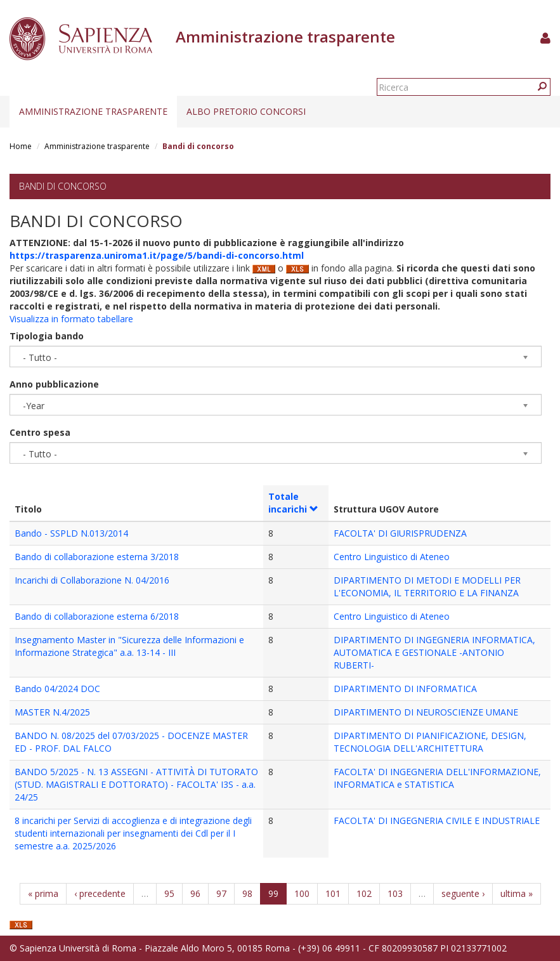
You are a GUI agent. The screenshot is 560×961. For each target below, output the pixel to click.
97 (221, 893)
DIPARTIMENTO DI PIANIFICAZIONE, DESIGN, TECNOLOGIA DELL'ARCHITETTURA (430, 742)
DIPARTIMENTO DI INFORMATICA (405, 689)
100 (302, 893)
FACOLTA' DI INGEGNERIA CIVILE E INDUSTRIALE (437, 820)
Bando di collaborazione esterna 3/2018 (97, 557)
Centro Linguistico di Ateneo (392, 557)
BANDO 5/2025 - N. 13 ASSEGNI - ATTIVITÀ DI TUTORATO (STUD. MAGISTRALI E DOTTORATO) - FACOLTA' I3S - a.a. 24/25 (136, 784)
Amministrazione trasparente (93, 111)
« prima (43, 893)
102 (364, 893)
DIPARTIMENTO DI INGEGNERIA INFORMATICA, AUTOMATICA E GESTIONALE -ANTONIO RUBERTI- (434, 652)
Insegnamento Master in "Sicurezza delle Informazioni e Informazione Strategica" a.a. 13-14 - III (129, 646)
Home (21, 146)
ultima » (517, 893)
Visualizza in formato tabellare (71, 319)
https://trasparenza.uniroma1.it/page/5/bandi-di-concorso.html (157, 255)
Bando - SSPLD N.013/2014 (71, 533)
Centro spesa (40, 432)
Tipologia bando (47, 336)
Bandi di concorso (63, 186)
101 (333, 893)
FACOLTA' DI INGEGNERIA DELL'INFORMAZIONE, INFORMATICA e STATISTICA (437, 778)
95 (169, 893)
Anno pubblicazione (54, 384)
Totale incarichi (293, 503)
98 (247, 893)
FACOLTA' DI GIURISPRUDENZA (400, 533)
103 (395, 893)
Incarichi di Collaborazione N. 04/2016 (92, 580)
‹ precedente (100, 893)
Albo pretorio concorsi (246, 111)
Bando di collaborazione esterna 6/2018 (97, 616)
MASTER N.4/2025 (52, 712)
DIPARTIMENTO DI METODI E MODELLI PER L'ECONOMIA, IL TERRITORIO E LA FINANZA (427, 586)
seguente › (463, 893)
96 (195, 893)
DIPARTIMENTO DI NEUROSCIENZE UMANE (426, 712)
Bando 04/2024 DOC (57, 689)
